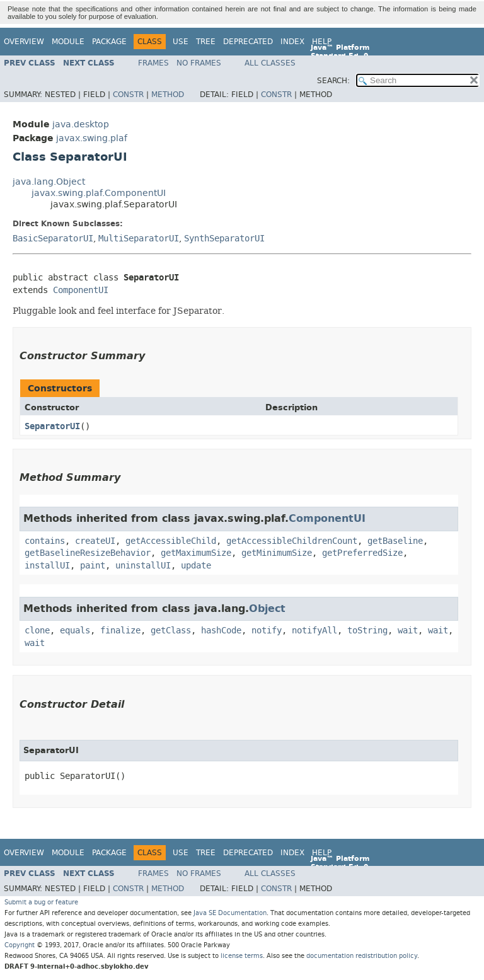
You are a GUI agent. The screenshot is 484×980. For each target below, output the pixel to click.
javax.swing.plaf (92, 138)
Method (168, 95)
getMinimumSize (277, 553)
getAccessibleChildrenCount (292, 541)
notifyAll (314, 631)
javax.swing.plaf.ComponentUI (99, 193)
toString (367, 631)
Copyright (20, 945)
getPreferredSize (362, 553)
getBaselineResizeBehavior (88, 553)
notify (267, 631)
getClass (171, 631)
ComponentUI (81, 290)
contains (45, 541)
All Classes (270, 63)
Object (267, 608)
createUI (95, 541)
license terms (242, 956)
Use (181, 42)
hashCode (221, 631)
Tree (206, 42)
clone (37, 631)
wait (408, 631)
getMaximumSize (196, 553)
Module (68, 42)
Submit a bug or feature (41, 902)
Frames (153, 63)
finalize (120, 631)
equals (75, 631)
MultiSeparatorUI (139, 239)
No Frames (199, 63)
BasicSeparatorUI (53, 239)
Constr (128, 95)
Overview (24, 42)
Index (292, 42)
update (196, 566)
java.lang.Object (49, 182)
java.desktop (81, 124)
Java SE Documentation (230, 913)
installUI (47, 566)
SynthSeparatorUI (224, 239)
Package (109, 42)
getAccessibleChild (171, 541)
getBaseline (395, 541)
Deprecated (248, 42)
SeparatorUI (52, 426)
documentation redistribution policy (362, 956)
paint (93, 566)
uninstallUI (143, 566)
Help (322, 42)
